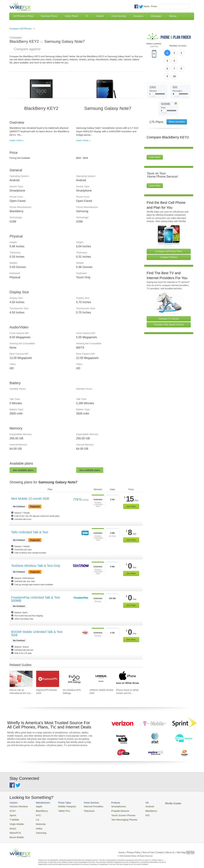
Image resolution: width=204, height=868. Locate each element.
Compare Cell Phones (20, 29)
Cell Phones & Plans (23, 16)
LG (34, 818)
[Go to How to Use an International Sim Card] (21, 679)
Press (154, 6)
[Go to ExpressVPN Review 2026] (48, 679)
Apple (36, 806)
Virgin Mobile (16, 822)
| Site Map (181, 848)
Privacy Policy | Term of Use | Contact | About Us (151, 848)
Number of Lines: (178, 46)
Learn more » (17, 140)
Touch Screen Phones (112, 814)
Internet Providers (86, 806)
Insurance (138, 16)
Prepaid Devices (110, 810)
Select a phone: (154, 45)
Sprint (12, 814)
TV (87, 16)
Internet (100, 16)
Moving (173, 16)
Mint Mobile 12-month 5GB (30, 499)
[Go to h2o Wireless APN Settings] (74, 679)
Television (83, 810)
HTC (35, 814)
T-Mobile (14, 818)
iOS (134, 814)
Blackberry (137, 810)
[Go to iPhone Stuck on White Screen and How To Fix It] (127, 679)
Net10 (12, 825)
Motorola (37, 822)
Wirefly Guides (157, 803)
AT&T (12, 810)
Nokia (36, 825)
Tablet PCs (60, 810)
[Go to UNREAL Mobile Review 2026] (101, 679)
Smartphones (108, 806)
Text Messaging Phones (113, 818)
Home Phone (71, 16)
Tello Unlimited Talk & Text (30, 532)
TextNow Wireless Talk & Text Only (36, 566)
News (146, 6)
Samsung (37, 829)
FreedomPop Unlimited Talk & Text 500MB (36, 599)
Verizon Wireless (17, 806)
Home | (122, 848)
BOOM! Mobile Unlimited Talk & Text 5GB (37, 633)
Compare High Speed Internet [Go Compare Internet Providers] (169, 305)
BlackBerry (38, 810)
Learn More (155, 138)
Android (136, 806)
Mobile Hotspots (63, 806)
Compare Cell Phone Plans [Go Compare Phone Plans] (169, 232)
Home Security (119, 16)
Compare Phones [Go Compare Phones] (169, 238)
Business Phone (49, 16)
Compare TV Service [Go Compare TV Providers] (169, 299)
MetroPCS (14, 829)
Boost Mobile (16, 833)
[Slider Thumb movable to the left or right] (153, 76)
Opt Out (190, 848)
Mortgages (156, 16)
